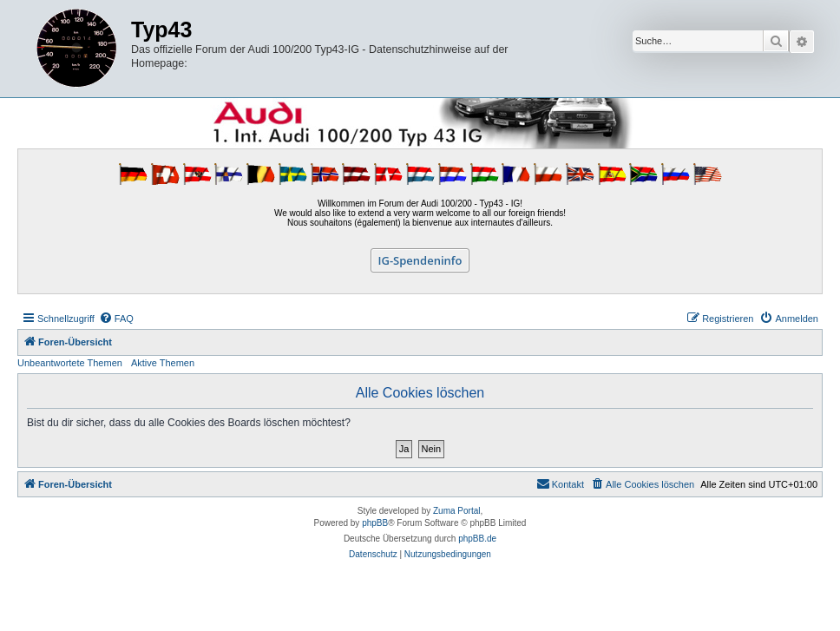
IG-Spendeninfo (420, 260)
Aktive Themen (163, 363)
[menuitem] (116, 319)
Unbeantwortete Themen (70, 363)
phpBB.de (477, 539)
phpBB (375, 523)
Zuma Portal (456, 511)
